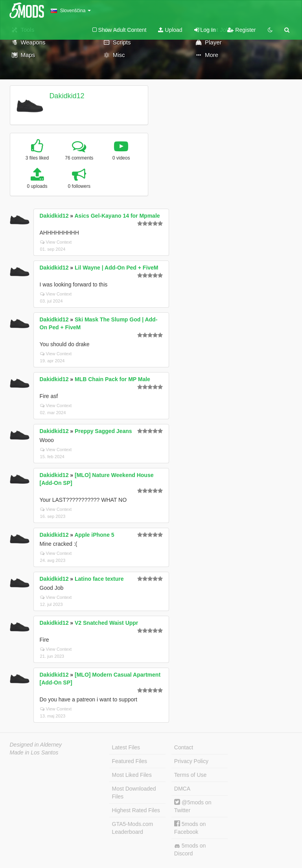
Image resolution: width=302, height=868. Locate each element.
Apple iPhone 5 (94, 535)
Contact (184, 747)
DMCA (182, 789)
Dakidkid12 (67, 96)
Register (241, 30)
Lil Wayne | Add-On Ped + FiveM (117, 268)
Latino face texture (99, 579)
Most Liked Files (132, 775)
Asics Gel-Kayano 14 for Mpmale (117, 216)
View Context (56, 242)
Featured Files (130, 761)
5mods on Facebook (190, 828)
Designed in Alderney (36, 745)
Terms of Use (190, 775)
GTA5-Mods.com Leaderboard (133, 828)
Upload (170, 30)
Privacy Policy (191, 761)
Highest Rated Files (136, 810)
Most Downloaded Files (134, 793)
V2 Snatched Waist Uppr (106, 623)
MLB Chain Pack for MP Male (112, 379)
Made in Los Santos (34, 752)
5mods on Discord (190, 850)
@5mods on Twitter (193, 806)
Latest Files (126, 747)
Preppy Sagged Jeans (103, 431)
